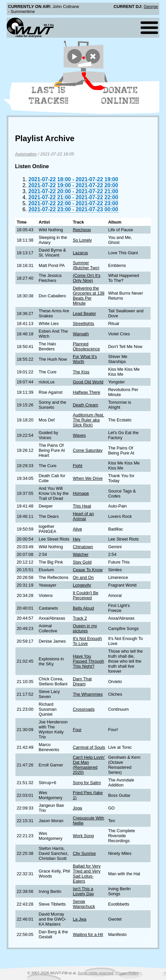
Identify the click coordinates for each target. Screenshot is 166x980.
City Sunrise (84, 853)
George (151, 7)
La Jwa (80, 919)
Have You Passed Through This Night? (89, 661)
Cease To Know (88, 570)
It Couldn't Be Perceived (86, 595)
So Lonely (82, 240)
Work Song (83, 836)
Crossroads (84, 709)
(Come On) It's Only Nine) (87, 278)
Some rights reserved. (96, 973)
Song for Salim (87, 783)
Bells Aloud (83, 608)
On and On (83, 577)
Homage (81, 493)
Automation (26, 154)
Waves (79, 435)
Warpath (81, 334)
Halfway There (87, 392)
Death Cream (86, 405)
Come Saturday (88, 450)
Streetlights (84, 323)
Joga (77, 808)
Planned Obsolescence (86, 346)
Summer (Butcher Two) (86, 265)
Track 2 (80, 618)
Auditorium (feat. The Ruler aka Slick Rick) (89, 420)
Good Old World (88, 382)
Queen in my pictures (85, 628)
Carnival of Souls (89, 747)
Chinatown (83, 547)
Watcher (81, 554)
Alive (77, 529)
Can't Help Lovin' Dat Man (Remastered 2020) (89, 765)
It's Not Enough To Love (87, 641)
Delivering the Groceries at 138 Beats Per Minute (89, 296)
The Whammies (88, 694)
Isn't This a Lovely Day (83, 891)
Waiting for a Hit (88, 934)
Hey (77, 539)
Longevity (82, 585)
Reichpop (82, 230)
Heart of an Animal (83, 516)
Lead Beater (85, 313)
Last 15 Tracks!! (49, 95)
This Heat (82, 506)
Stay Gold (82, 562)
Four (77, 730)
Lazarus (80, 253)
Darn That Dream (82, 681)
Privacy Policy (127, 973)
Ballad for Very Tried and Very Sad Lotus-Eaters (87, 874)
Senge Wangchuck (84, 904)
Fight (77, 466)
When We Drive (88, 478)
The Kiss (81, 372)
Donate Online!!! (120, 95)
